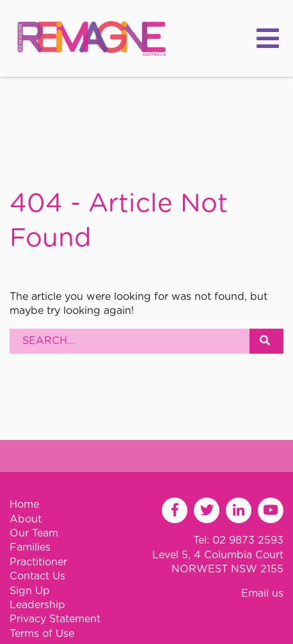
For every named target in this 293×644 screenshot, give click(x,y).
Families (30, 547)
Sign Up (30, 591)
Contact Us (37, 576)
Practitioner (38, 562)
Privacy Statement (55, 619)
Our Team (34, 533)
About (26, 519)
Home (24, 505)
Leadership (37, 605)
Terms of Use (42, 634)
